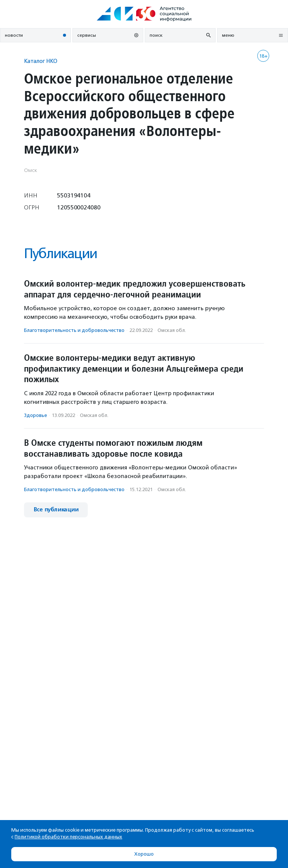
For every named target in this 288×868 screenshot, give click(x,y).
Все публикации (56, 510)
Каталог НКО (41, 61)
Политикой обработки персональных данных (68, 837)
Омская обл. (172, 330)
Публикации (60, 253)
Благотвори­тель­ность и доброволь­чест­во (74, 330)
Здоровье (35, 415)
